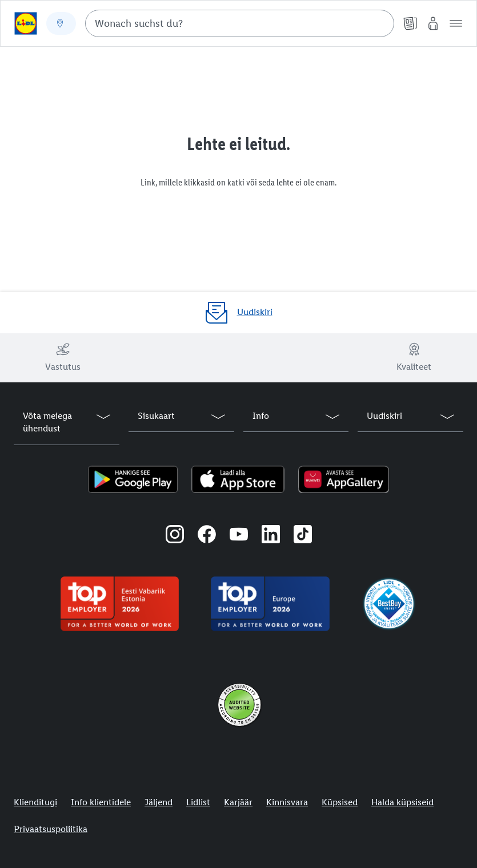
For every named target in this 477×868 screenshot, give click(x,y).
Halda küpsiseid (402, 802)
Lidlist (198, 802)
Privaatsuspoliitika (51, 829)
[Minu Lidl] (433, 23)
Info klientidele (101, 802)
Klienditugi (35, 802)
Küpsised (340, 802)
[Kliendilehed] (410, 23)
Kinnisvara (287, 802)
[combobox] (240, 23)
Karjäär (238, 802)
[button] (456, 23)
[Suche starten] (380, 23)
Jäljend (159, 802)
